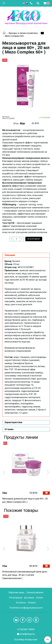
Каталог (32, 603)
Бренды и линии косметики (23, 33)
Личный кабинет (35, 593)
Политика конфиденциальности (26, 608)
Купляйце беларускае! (26, 640)
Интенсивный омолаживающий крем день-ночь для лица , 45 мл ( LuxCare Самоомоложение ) (25, 575)
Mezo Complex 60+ (14, 36)
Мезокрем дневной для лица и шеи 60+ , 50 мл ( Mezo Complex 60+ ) (25, 500)
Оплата (39, 598)
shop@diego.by (27, 634)
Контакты (21, 603)
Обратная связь (17, 593)
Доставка (29, 598)
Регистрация (16, 598)
